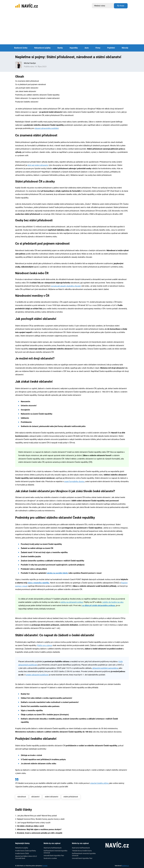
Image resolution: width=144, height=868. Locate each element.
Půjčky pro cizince (45, 645)
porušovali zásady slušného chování (66, 286)
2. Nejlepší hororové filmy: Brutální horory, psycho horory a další (40, 819)
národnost (22, 797)
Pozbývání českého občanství (27, 102)
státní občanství (52, 797)
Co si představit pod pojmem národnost (31, 84)
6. (39, 833)
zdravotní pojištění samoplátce (105, 668)
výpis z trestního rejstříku (38, 583)
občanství (35, 797)
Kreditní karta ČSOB (22, 853)
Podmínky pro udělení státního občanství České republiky (37, 95)
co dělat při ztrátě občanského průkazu (99, 605)
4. (30, 826)
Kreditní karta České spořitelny (26, 851)
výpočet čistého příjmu (99, 783)
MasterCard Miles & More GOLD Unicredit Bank (26, 857)
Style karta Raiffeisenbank (53, 848)
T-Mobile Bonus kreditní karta (82, 851)
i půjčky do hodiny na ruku (113, 602)
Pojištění (111, 48)
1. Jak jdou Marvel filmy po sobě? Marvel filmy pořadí (36, 816)
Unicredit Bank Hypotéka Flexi (54, 856)
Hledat (121, 6)
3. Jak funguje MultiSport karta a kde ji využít (33, 823)
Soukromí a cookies (50, 858)
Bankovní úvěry (21, 48)
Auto (87, 48)
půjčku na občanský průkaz (72, 602)
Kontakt (45, 866)
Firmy (98, 48)
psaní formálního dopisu (74, 481)
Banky (60, 48)
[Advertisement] (72, 28)
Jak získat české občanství (26, 91)
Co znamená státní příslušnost (27, 81)
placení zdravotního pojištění (47, 128)
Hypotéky (74, 48)
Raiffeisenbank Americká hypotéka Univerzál (55, 852)
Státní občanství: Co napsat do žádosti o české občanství (37, 98)
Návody (125, 48)
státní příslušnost (71, 797)
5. (38, 829)
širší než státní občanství (38, 165)
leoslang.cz (125, 866)
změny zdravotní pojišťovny (37, 675)
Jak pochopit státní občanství (27, 88)
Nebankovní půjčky (42, 48)
